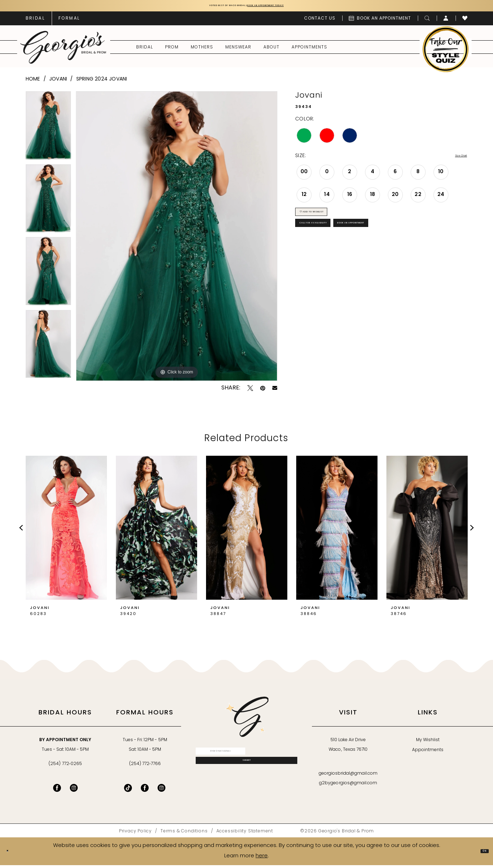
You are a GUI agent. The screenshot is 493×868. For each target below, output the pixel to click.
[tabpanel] (48, 131)
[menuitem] (35, 21)
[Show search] (427, 21)
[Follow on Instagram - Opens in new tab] (161, 791)
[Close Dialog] (11, 854)
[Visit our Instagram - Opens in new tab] (74, 791)
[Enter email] (246, 758)
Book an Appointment (416, 245)
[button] (446, 21)
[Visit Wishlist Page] (465, 21)
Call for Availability (334, 245)
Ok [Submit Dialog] (481, 854)
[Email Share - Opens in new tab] (275, 391)
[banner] (63, 50)
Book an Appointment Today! (289, 7)
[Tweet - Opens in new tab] (250, 391)
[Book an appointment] (380, 21)
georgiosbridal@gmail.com (348, 777)
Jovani (58, 82)
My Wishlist (428, 743)
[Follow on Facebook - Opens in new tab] (145, 791)
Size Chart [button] (454, 159)
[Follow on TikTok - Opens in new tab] (128, 791)
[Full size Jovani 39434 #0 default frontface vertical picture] (177, 239)
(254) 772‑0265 (65, 767)
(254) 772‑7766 (145, 767)
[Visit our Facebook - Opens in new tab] (57, 791)
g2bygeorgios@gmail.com (348, 786)
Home (33, 82)
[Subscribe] (246, 776)
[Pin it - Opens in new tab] (263, 391)
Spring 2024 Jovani (102, 82)
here (262, 859)
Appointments (428, 753)
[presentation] (66, 531)
